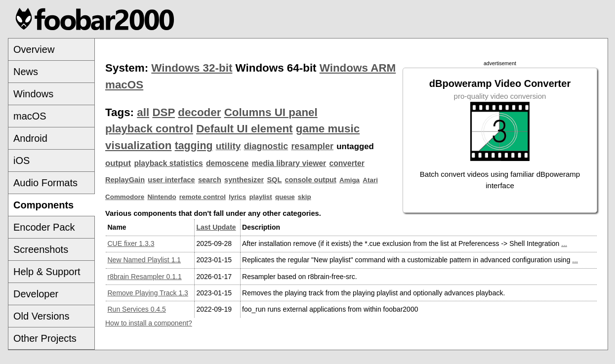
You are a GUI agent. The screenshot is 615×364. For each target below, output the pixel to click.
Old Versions (41, 316)
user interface (171, 180)
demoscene (227, 163)
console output (311, 180)
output (118, 163)
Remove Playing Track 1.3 (148, 293)
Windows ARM (358, 68)
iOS (21, 161)
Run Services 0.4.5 (137, 309)
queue (285, 197)
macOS (30, 116)
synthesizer (244, 180)
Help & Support (47, 272)
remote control (203, 197)
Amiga (349, 180)
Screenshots (41, 249)
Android (30, 138)
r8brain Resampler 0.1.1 (145, 277)
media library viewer (289, 163)
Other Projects (45, 338)
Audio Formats (45, 183)
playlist (261, 197)
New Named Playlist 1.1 (144, 260)
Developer (36, 294)
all (143, 112)
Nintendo (162, 197)
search (210, 180)
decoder (199, 112)
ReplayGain (125, 180)
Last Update (216, 227)
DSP (164, 112)
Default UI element (244, 129)
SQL (274, 180)
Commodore (125, 197)
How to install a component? (149, 323)
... (564, 243)
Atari (370, 180)
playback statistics (168, 163)
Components (43, 205)
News (26, 72)
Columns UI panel (271, 112)
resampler (312, 146)
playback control (149, 129)
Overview (34, 49)
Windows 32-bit (192, 68)
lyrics (237, 197)
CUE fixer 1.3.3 (131, 243)
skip (305, 197)
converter (347, 163)
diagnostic (266, 146)
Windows (33, 94)
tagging (194, 146)
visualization (138, 145)
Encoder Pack (44, 227)
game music (328, 129)
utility (228, 146)
